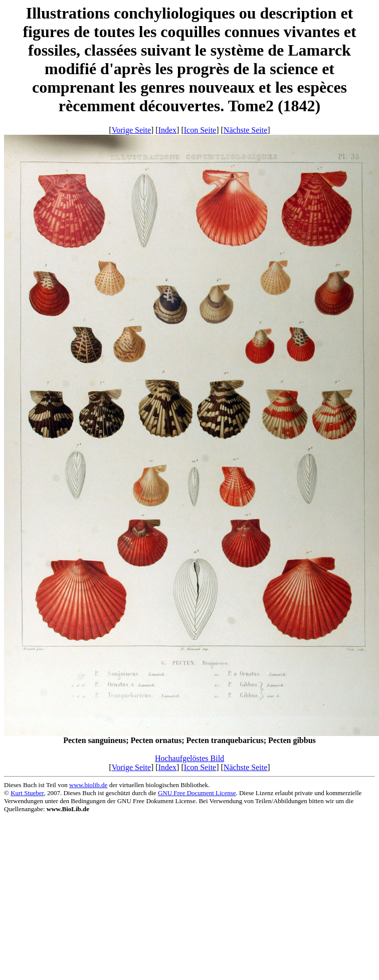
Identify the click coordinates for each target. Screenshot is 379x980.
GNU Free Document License (197, 793)
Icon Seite (200, 130)
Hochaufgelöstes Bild (189, 758)
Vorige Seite (131, 130)
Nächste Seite (246, 130)
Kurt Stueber (27, 793)
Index (167, 130)
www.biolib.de (88, 785)
